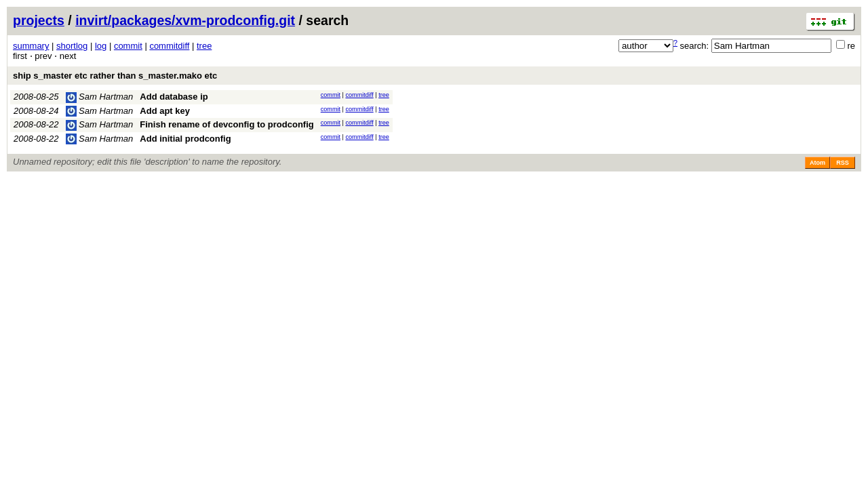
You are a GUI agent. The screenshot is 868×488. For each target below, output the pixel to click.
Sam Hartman (100, 97)
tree (204, 46)
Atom (817, 163)
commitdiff (169, 46)
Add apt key (165, 111)
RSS (843, 163)
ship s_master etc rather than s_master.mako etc (115, 76)
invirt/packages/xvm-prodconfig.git (185, 20)
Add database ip (174, 97)
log (101, 46)
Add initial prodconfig (185, 139)
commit (128, 46)
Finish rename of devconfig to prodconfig (226, 124)
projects (39, 20)
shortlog (72, 46)
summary (31, 46)
